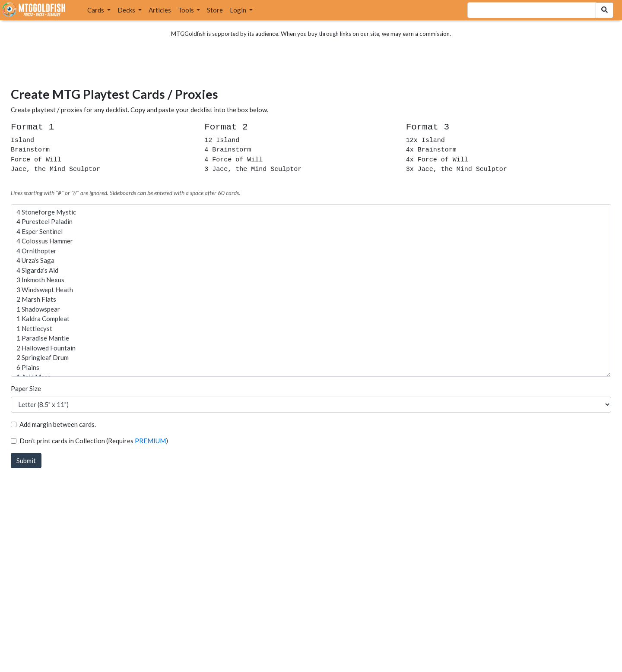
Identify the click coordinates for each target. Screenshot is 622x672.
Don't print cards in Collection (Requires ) (94, 441)
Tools (187, 10)
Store (215, 10)
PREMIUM (150, 441)
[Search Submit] (605, 10)
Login (239, 10)
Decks (127, 10)
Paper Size (26, 388)
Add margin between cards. (58, 424)
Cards (96, 10)
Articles (160, 10)
